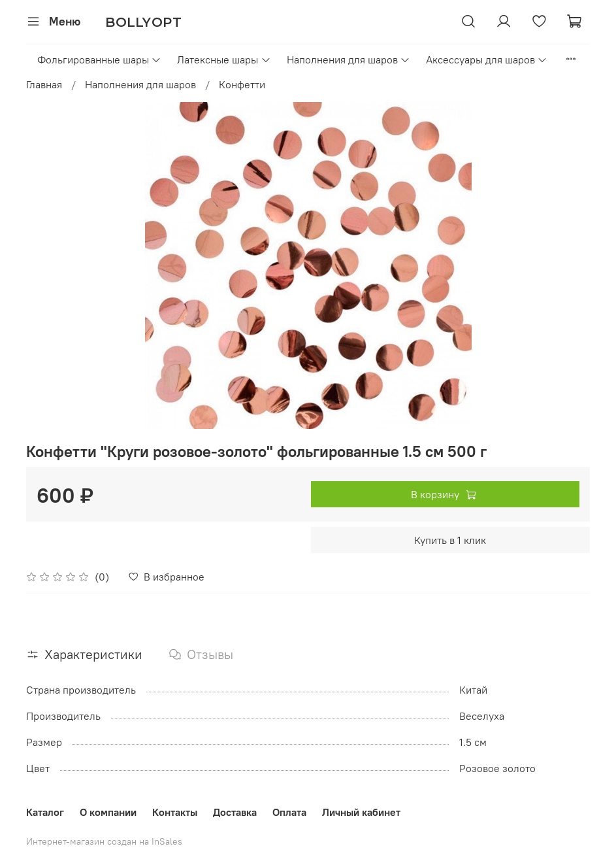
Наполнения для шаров (349, 59)
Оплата (289, 812)
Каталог (45, 812)
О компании (108, 812)
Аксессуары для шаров (487, 59)
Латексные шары (224, 59)
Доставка (235, 812)
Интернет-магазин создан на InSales (104, 841)
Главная (44, 84)
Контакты (175, 812)
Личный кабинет (361, 812)
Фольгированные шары (99, 59)
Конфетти (242, 84)
